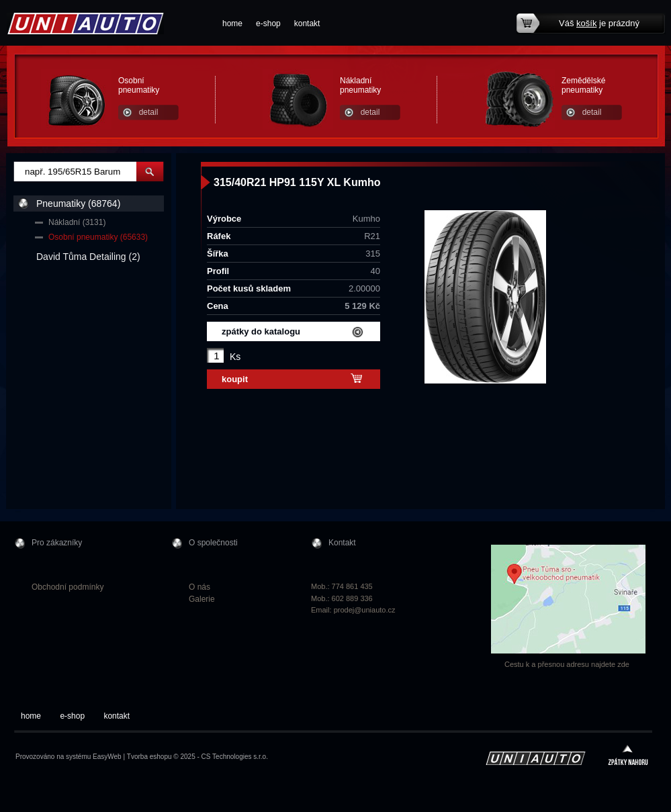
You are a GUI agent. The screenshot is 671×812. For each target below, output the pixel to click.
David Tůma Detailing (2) (88, 257)
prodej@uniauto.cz (365, 610)
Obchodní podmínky (68, 587)
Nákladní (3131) (77, 222)
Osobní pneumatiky (139, 85)
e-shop (268, 24)
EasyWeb (107, 757)
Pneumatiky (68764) (78, 204)
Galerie (202, 599)
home (232, 24)
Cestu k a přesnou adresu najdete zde (567, 664)
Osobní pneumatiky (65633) (98, 237)
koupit (235, 379)
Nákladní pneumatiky (360, 85)
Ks (235, 357)
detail (149, 112)
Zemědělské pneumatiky (583, 85)
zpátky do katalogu (261, 331)
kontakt (307, 24)
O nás (199, 587)
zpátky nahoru (628, 757)
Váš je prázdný (599, 23)
